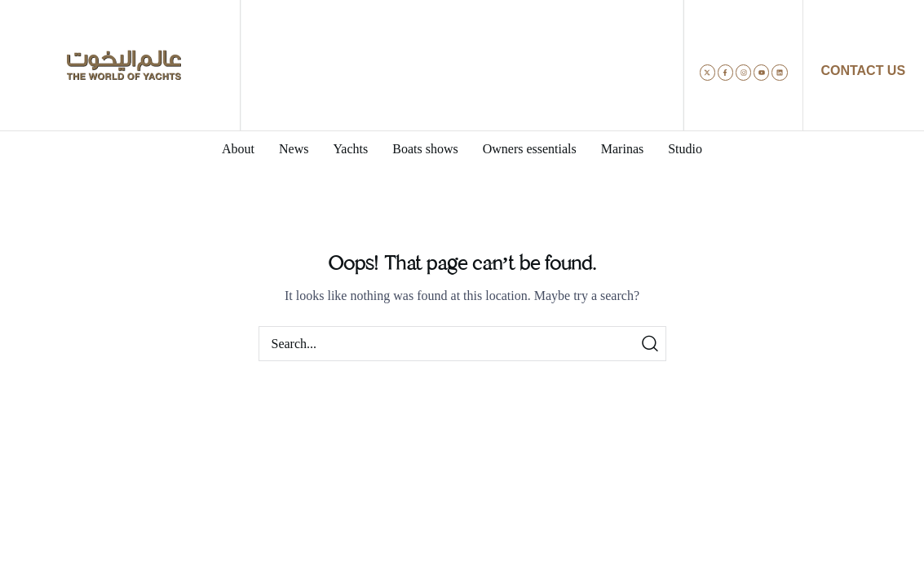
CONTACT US (863, 71)
